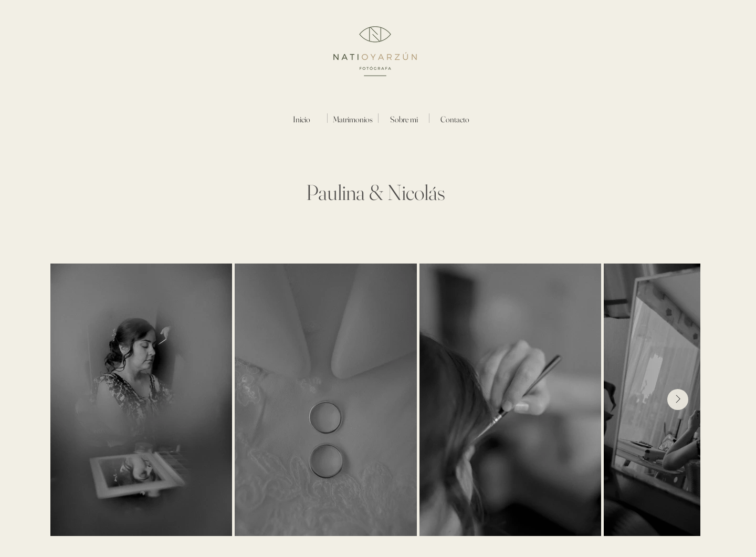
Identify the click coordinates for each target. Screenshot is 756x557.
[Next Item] (678, 400)
